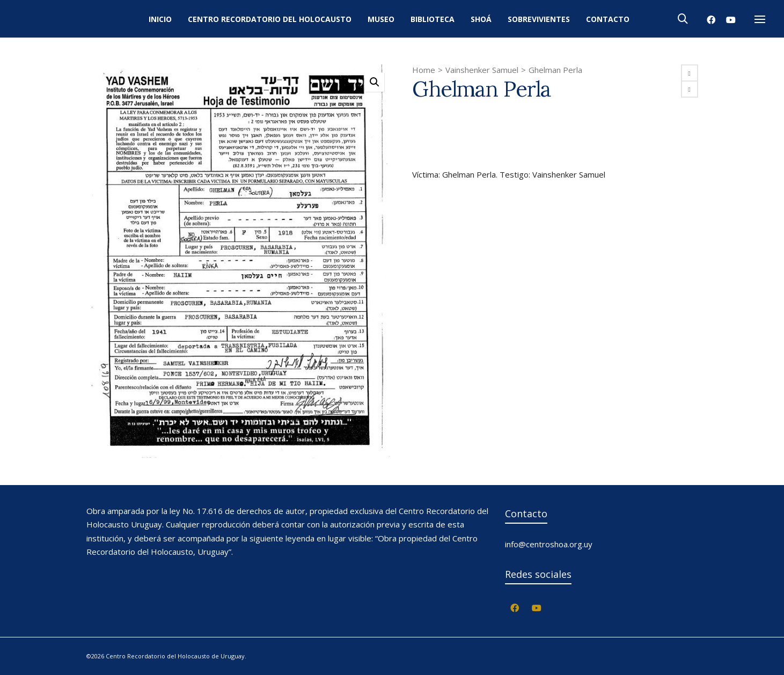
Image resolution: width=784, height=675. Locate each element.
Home (424, 70)
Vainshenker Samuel (482, 70)
